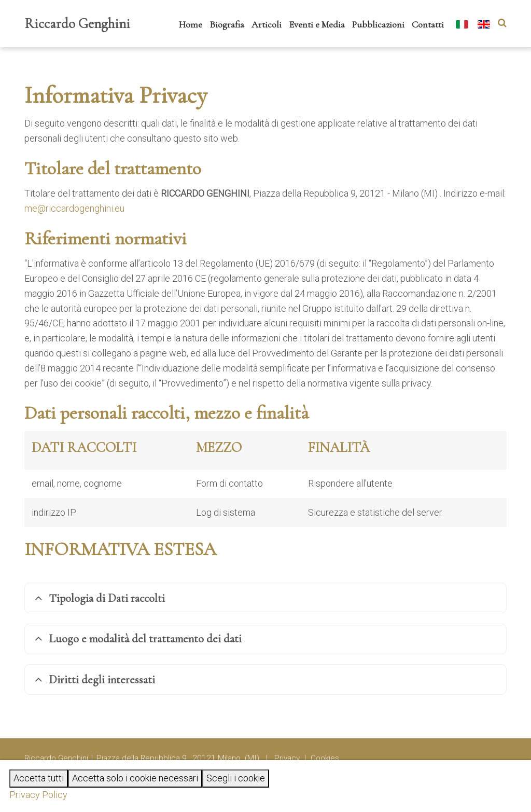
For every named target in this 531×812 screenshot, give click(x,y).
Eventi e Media (317, 24)
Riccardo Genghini (77, 24)
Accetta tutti (39, 778)
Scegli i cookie (236, 778)
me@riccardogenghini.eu (74, 208)
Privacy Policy (38, 795)
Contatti (428, 24)
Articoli (267, 24)
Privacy (287, 758)
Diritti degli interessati (95, 680)
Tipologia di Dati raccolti (100, 598)
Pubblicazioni (378, 24)
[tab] (265, 598)
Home (191, 24)
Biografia (227, 24)
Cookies (325, 758)
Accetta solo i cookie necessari (135, 778)
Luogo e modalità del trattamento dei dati (138, 639)
